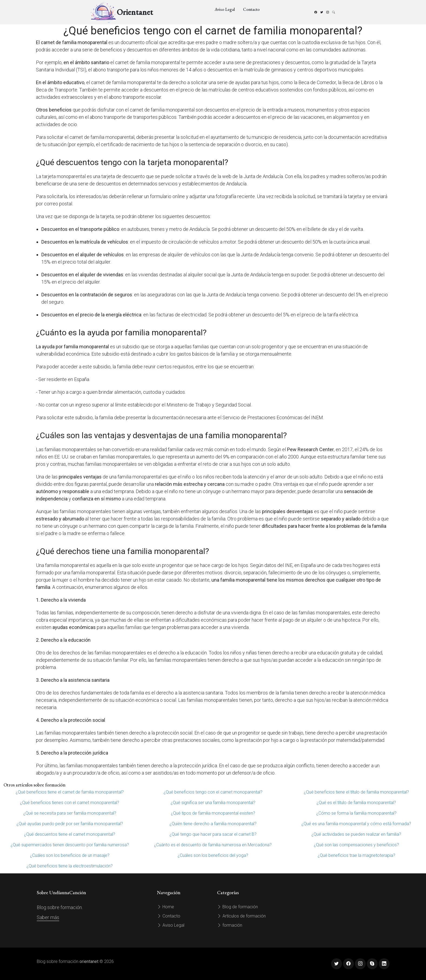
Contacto (251, 9)
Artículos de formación (241, 916)
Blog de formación (237, 907)
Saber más (48, 917)
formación (230, 925)
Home (166, 907)
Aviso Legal (225, 9)
